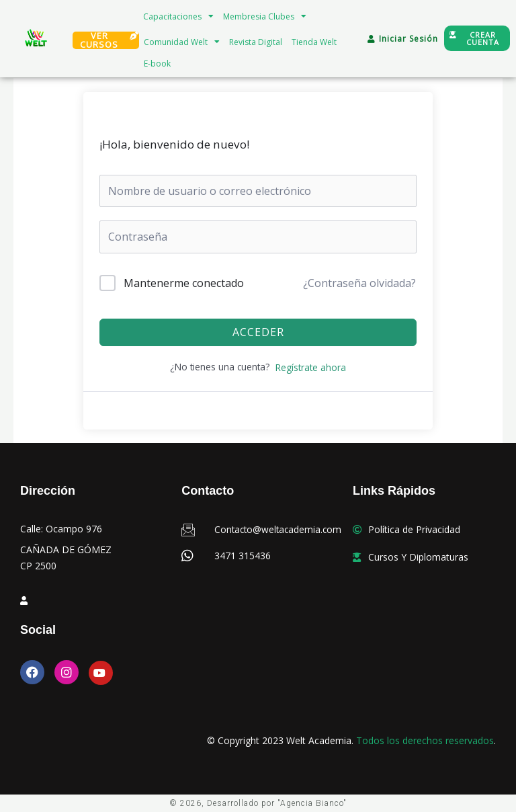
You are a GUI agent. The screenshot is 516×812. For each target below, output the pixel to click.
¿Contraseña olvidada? (359, 283)
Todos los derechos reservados (425, 740)
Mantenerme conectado (184, 283)
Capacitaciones (178, 16)
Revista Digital (256, 42)
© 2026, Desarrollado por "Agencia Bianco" (258, 803)
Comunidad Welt (182, 42)
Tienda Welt (314, 42)
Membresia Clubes (265, 16)
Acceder (258, 332)
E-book (157, 64)
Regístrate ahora (311, 367)
